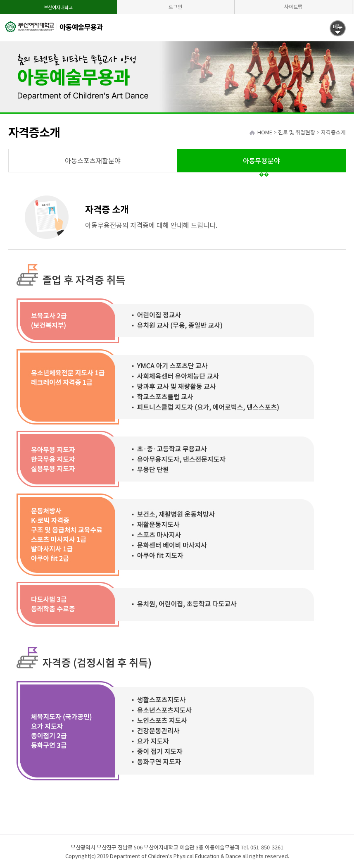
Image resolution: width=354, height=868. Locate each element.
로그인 (175, 6)
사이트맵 (293, 6)
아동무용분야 (261, 160)
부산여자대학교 (58, 7)
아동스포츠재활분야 (93, 160)
